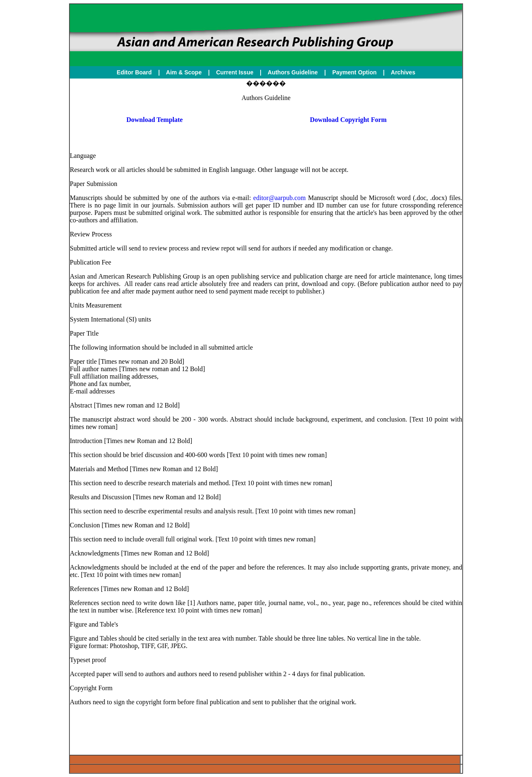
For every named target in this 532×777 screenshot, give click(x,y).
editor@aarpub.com (279, 198)
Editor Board (134, 72)
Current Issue (235, 72)
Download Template (154, 120)
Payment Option (354, 72)
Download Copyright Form (348, 120)
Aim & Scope (184, 72)
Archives (403, 72)
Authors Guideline (293, 72)
